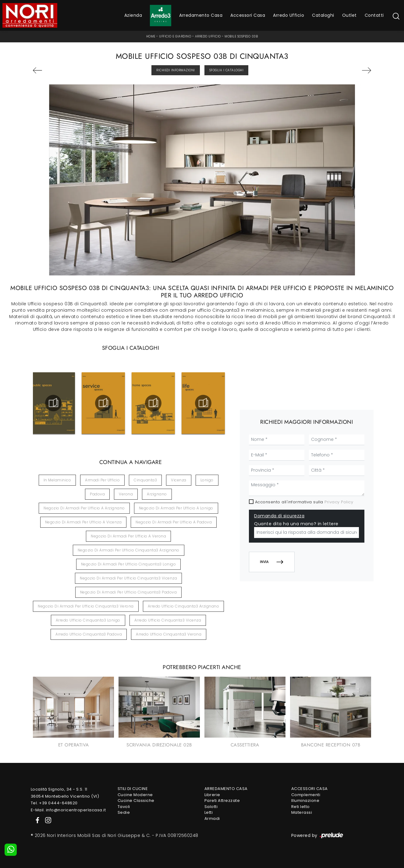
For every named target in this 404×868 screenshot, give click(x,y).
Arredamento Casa (201, 15)
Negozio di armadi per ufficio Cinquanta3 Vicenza (128, 578)
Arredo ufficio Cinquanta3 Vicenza (168, 620)
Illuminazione (305, 801)
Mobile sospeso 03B (241, 36)
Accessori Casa (248, 15)
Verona (126, 494)
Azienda (133, 15)
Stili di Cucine (133, 789)
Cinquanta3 (145, 480)
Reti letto (301, 807)
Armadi (212, 818)
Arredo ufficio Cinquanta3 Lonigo (88, 620)
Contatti (374, 15)
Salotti (211, 807)
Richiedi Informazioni (176, 70)
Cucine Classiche (136, 801)
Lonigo (207, 480)
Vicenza (179, 480)
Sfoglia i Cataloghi (227, 70)
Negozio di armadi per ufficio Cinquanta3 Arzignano (129, 550)
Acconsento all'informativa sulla (304, 502)
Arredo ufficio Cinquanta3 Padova (89, 634)
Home (151, 36)
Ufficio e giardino (175, 36)
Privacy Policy (339, 502)
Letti (209, 812)
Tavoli (124, 807)
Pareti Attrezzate (222, 801)
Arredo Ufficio (289, 15)
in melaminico (57, 480)
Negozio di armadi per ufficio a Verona (128, 536)
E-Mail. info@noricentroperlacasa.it (68, 810)
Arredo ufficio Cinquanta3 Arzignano (184, 606)
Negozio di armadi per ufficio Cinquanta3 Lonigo (129, 564)
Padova (97, 494)
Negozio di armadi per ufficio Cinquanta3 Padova (129, 592)
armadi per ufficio (102, 480)
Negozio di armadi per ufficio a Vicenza (83, 522)
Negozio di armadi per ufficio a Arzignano (84, 508)
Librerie (212, 795)
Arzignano (157, 494)
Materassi (302, 812)
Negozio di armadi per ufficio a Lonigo (176, 508)
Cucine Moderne (135, 795)
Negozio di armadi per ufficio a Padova (174, 522)
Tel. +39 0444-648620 (54, 803)
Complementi (306, 795)
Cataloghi (323, 15)
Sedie (124, 812)
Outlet (349, 15)
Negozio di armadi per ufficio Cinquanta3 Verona (86, 606)
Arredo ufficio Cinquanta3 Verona (169, 634)
